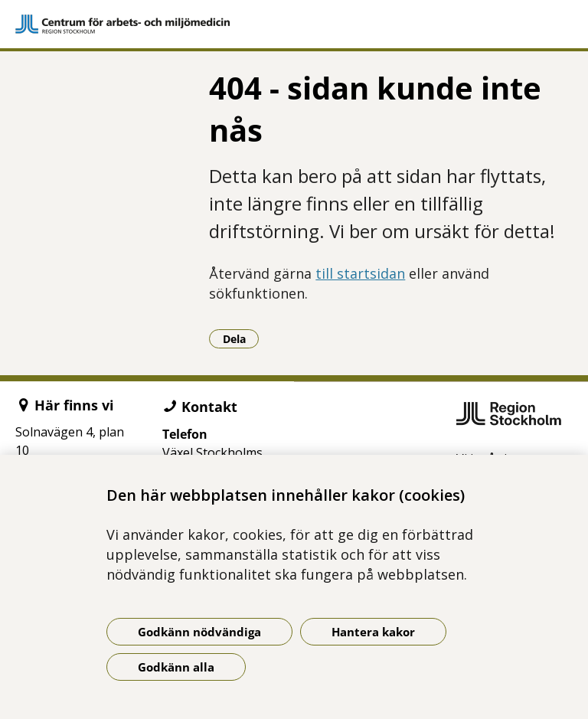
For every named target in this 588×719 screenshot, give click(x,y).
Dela (241, 338)
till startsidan (360, 273)
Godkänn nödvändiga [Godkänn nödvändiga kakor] (199, 632)
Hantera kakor (373, 632)
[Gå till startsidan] (294, 24)
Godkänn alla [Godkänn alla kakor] (176, 667)
